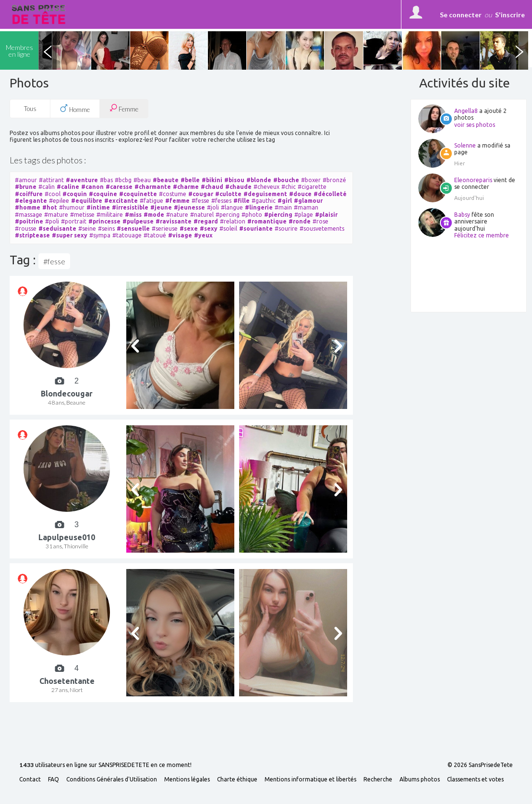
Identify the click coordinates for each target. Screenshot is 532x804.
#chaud (212, 187)
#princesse (104, 221)
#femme (177, 201)
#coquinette (138, 194)
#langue (232, 207)
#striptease (32, 235)
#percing (228, 215)
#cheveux (266, 187)
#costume (173, 194)
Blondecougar (67, 394)
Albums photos (420, 779)
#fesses (221, 201)
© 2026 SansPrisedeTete (480, 765)
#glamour (308, 201)
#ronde (300, 221)
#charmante (153, 187)
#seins (106, 229)
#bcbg (123, 180)
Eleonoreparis (473, 180)
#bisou (234, 180)
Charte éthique (237, 779)
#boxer (311, 180)
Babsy (462, 215)
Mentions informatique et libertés (310, 779)
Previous (48, 50)
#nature (177, 215)
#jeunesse (189, 207)
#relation (233, 221)
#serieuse (165, 229)
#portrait (74, 221)
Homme (75, 109)
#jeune (161, 207)
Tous (30, 109)
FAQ (54, 779)
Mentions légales (187, 779)
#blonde (259, 180)
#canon (92, 187)
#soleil (228, 229)
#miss (133, 215)
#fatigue (151, 201)
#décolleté (330, 194)
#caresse (119, 187)
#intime (98, 207)
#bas (106, 180)
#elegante (31, 201)
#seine (87, 229)
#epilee (59, 201)
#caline (68, 187)
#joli (213, 207)
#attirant (51, 180)
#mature (56, 215)
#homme (28, 207)
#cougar (201, 194)
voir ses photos (475, 125)
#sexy (209, 229)
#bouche (286, 180)
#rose (320, 221)
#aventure (82, 180)
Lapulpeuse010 (67, 537)
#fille (242, 201)
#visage (180, 235)
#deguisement (265, 194)
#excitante (121, 201)
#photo (252, 215)
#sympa (100, 235)
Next (519, 50)
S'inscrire (510, 15)
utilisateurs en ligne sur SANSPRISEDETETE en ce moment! (105, 765)
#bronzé (334, 180)
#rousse (26, 229)
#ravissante (174, 221)
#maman (306, 207)
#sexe (189, 229)
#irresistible (130, 207)
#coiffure (29, 194)
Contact (30, 779)
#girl (285, 201)
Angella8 (466, 111)
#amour (26, 180)
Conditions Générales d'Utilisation (112, 779)
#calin (47, 187)
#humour (72, 207)
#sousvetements (322, 229)
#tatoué (155, 235)
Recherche (378, 779)
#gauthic (264, 201)
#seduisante (57, 229)
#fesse (200, 201)
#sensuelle (133, 229)
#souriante (256, 229)
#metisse (82, 215)
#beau (142, 180)
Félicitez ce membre (482, 235)
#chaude (238, 187)
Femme (124, 108)
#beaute (166, 180)
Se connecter (461, 15)
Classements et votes (475, 779)
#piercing (278, 215)
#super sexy (70, 235)
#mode (154, 215)
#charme (186, 187)
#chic (289, 187)
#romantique (267, 221)
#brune (26, 187)
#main (283, 207)
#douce (300, 194)
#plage (304, 215)
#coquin (75, 194)
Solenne (465, 145)
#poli (52, 221)
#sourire (286, 229)
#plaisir (326, 215)
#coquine (103, 194)
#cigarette (312, 187)
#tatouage (127, 235)
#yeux (203, 235)
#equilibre (87, 201)
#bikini (212, 180)
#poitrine (29, 221)
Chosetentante (67, 681)
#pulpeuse (138, 221)
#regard (206, 221)
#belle (190, 180)
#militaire (110, 215)
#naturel (202, 215)
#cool (53, 194)
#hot (50, 207)
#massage (29, 215)
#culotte (228, 194)
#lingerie (259, 207)
